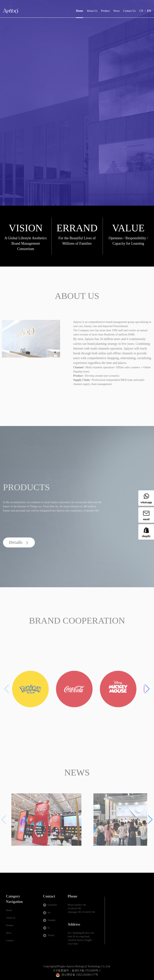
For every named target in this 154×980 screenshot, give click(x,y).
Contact (10, 943)
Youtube (49, 922)
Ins (47, 915)
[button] (147, 691)
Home (79, 8)
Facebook (50, 907)
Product (10, 927)
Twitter (49, 937)
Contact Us (130, 11)
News (117, 11)
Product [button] (105, 11)
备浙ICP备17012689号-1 (86, 971)
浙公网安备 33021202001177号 (80, 975)
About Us (92, 11)
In (46, 930)
